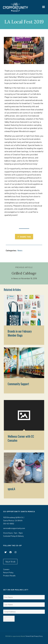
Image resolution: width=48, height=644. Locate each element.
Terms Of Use (30, 636)
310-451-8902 (9, 524)
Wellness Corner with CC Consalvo (21, 438)
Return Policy (8, 572)
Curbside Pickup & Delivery (13, 536)
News (20, 250)
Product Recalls (9, 576)
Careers (6, 569)
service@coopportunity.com (14, 528)
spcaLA (11, 489)
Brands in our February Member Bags (20, 333)
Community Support (18, 384)
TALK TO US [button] (10, 562)
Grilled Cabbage (24, 273)
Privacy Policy (38, 636)
